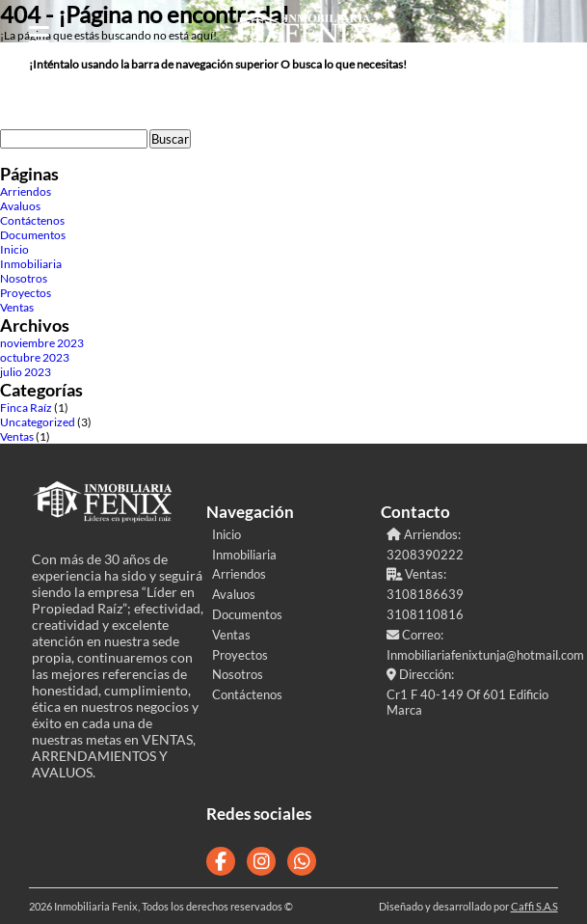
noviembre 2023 (42, 343)
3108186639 (425, 594)
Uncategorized (38, 422)
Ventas (17, 307)
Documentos (33, 235)
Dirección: (420, 674)
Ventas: (416, 574)
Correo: (415, 635)
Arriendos (26, 191)
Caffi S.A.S (534, 906)
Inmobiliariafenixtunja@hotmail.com (471, 655)
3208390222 (425, 555)
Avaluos (20, 206)
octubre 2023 (35, 357)
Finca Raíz (26, 408)
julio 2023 (26, 372)
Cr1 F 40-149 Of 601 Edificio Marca (467, 702)
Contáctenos (32, 220)
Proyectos (26, 293)
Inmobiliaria (31, 264)
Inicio (14, 249)
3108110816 (425, 614)
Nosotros (24, 278)
